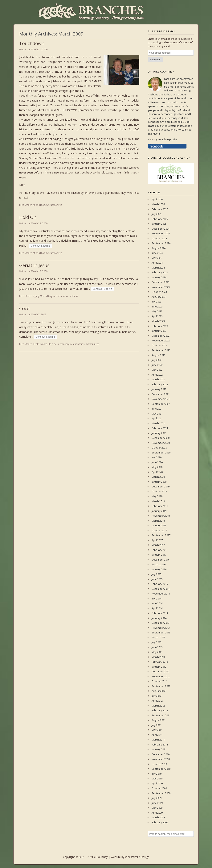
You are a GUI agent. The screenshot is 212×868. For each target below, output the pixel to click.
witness (74, 296)
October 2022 (159, 345)
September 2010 (161, 769)
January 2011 (159, 749)
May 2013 (157, 652)
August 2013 (159, 637)
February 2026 (160, 209)
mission (58, 296)
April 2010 (157, 783)
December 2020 (161, 438)
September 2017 (161, 535)
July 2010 (157, 774)
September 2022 (161, 350)
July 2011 (157, 725)
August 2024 (159, 248)
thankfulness (92, 344)
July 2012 (157, 696)
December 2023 (161, 282)
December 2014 (161, 589)
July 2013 (157, 642)
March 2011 (158, 740)
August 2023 (159, 297)
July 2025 (157, 214)
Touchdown (32, 43)
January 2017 (159, 555)
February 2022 (160, 384)
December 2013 (161, 623)
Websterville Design (137, 857)
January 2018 (159, 525)
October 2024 (159, 238)
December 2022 (161, 336)
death (36, 344)
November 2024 (161, 233)
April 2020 (157, 472)
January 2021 (159, 433)
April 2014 (157, 608)
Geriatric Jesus (34, 265)
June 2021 (157, 409)
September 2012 (161, 686)
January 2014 (159, 618)
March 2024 (158, 268)
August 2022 (159, 355)
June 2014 (157, 603)
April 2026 (157, 199)
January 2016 (159, 569)
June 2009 (157, 803)
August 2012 (159, 691)
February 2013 (160, 662)
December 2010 (161, 754)
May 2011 (157, 730)
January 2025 (159, 224)
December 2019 (161, 486)
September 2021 (161, 404)
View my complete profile (162, 139)
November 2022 (161, 340)
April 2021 (157, 418)
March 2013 (158, 657)
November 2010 (161, 759)
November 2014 (161, 594)
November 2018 (161, 516)
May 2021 (157, 414)
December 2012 (161, 671)
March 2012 (158, 706)
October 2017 (159, 530)
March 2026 (158, 204)
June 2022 (157, 365)
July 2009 (157, 798)
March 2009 (158, 817)
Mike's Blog (39, 205)
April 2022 (157, 375)
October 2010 (159, 764)
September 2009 (161, 793)
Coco (24, 308)
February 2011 (160, 745)
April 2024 (157, 263)
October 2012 (159, 681)
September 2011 (161, 715)
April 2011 (157, 735)
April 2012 (157, 701)
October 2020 (159, 448)
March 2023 (158, 321)
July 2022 (157, 360)
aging (36, 296)
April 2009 (157, 813)
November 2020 (161, 443)
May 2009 (157, 808)
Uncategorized (54, 205)
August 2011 (159, 720)
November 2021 (161, 399)
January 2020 (159, 482)
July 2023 (157, 302)
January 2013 (159, 667)
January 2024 (159, 277)
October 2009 (159, 788)
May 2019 (157, 496)
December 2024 (161, 229)
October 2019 (159, 491)
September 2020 (161, 453)
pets (56, 344)
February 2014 (160, 613)
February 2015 (160, 584)
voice (66, 296)
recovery (64, 344)
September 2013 (161, 632)
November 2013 (161, 628)
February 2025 (160, 219)
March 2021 (158, 423)
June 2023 (157, 307)
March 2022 (158, 379)
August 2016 (159, 564)
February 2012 (160, 710)
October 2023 (159, 292)
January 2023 (159, 331)
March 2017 (158, 545)
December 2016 (161, 560)
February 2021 (160, 428)
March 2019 (158, 501)
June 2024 (157, 253)
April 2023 (157, 316)
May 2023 (157, 311)
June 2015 (157, 579)
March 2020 (158, 477)
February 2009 (160, 822)
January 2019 (159, 511)
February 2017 (160, 550)
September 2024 (161, 243)
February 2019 (160, 506)
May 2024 (157, 258)
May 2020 (157, 467)
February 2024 (160, 272)
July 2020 (157, 457)
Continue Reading (40, 246)
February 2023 (160, 326)
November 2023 (161, 287)
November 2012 (161, 676)
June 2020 (157, 462)
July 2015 (157, 574)
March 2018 (158, 521)
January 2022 (159, 389)
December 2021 (161, 394)
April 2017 (157, 540)
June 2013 (157, 647)
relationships (77, 344)
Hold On (28, 217)
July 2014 (157, 599)
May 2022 (157, 370)
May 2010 (157, 778)
